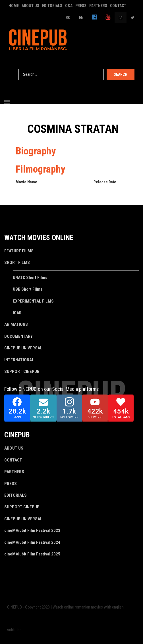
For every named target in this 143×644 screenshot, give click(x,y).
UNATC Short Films (30, 278)
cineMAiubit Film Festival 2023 (32, 530)
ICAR (17, 313)
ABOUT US (30, 6)
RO (68, 18)
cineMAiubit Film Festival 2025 (32, 554)
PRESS (81, 6)
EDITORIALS (52, 6)
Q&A (69, 6)
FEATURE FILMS (19, 251)
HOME (14, 6)
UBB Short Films (28, 289)
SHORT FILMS (17, 263)
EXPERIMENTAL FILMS (33, 301)
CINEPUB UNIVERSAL (23, 348)
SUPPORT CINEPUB (22, 372)
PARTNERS (98, 6)
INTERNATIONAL (19, 360)
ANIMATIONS (16, 324)
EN (81, 18)
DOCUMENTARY (18, 336)
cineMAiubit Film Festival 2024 (32, 542)
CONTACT (118, 6)
